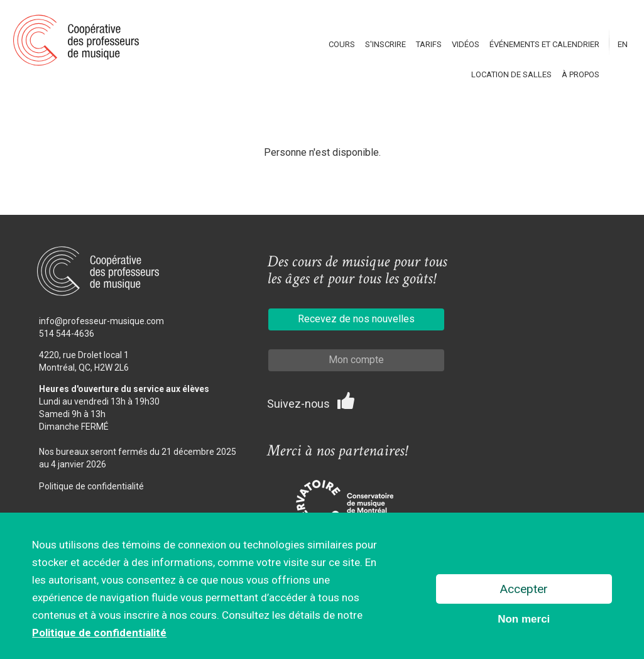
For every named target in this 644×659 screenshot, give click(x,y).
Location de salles (511, 74)
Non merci (524, 620)
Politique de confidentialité (91, 486)
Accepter (524, 590)
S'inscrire (385, 44)
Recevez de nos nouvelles (356, 319)
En (623, 44)
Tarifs (429, 44)
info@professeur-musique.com (101, 321)
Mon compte (356, 360)
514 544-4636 (67, 334)
